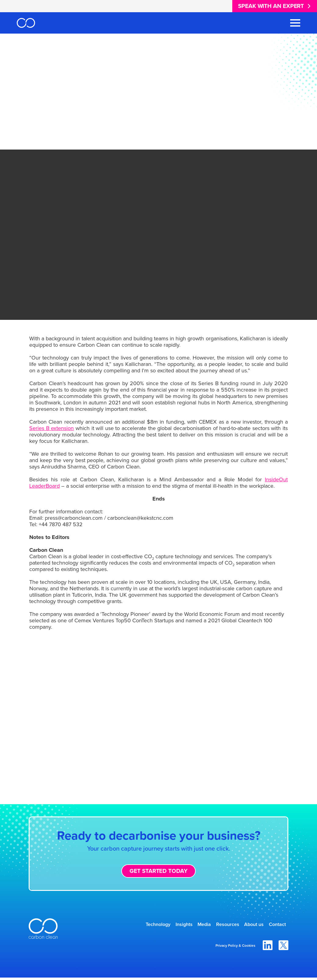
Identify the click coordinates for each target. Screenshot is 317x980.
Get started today (158, 871)
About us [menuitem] (244, 926)
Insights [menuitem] (157, 926)
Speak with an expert (271, 6)
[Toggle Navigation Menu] (295, 23)
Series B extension (52, 428)
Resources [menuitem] (212, 926)
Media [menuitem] (183, 926)
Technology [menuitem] (125, 926)
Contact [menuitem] (274, 926)
